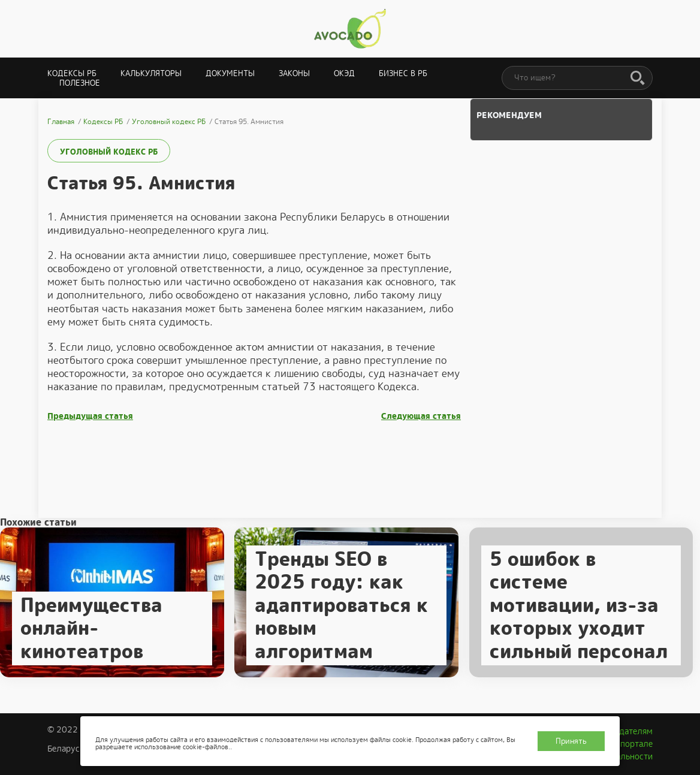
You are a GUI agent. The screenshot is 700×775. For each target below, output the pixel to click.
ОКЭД (344, 73)
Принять (571, 741)
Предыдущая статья (90, 416)
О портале (632, 744)
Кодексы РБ (72, 73)
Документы (230, 73)
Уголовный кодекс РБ (109, 152)
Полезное (80, 83)
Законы (294, 73)
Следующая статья (421, 416)
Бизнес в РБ (403, 73)
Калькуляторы (151, 73)
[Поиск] (638, 79)
